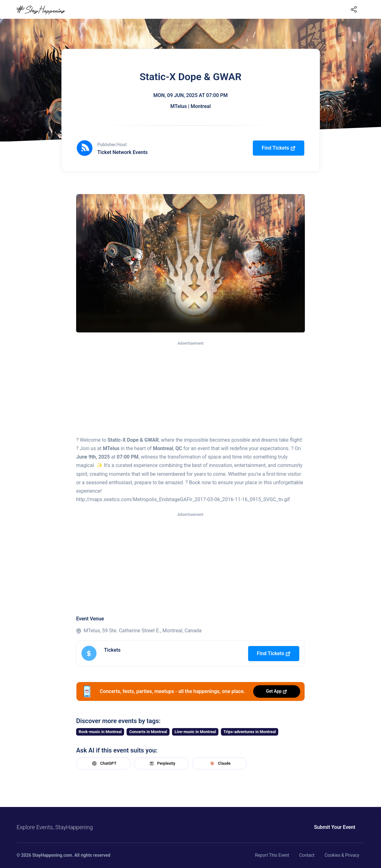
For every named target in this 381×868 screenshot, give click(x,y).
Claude (219, 763)
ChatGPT (103, 763)
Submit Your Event (335, 827)
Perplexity (162, 763)
